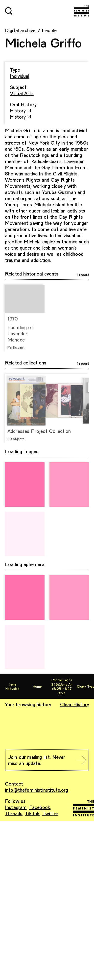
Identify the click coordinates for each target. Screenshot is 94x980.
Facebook (40, 807)
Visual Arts (22, 93)
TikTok (32, 813)
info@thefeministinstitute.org (37, 790)
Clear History (75, 704)
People (49, 30)
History (20, 110)
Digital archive (20, 30)
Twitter (50, 813)
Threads (14, 813)
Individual (20, 76)
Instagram (16, 807)
